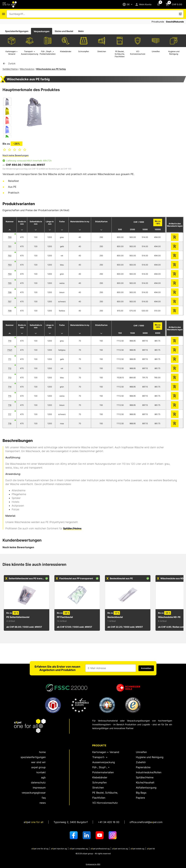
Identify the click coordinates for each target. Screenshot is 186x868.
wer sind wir (38, 762)
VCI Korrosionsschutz (105, 803)
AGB (43, 777)
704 (10, 274)
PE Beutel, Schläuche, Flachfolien (105, 795)
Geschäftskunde (175, 22)
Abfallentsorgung (146, 788)
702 (10, 256)
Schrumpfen (99, 782)
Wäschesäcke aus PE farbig (51, 69)
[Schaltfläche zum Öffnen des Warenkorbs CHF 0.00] (174, 4)
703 (10, 265)
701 (10, 246)
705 (10, 283)
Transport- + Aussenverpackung (104, 760)
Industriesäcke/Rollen (149, 772)
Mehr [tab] (81, 31)
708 (10, 311)
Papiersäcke (143, 767)
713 (10, 378)
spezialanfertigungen (33, 757)
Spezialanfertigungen (17, 31)
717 (10, 414)
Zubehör (141, 762)
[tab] (17, 31)
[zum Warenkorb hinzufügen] (175, 237)
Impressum (39, 788)
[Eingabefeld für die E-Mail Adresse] (111, 668)
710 (10, 341)
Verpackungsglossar (34, 793)
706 (10, 292)
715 (10, 396)
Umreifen (141, 752)
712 (10, 368)
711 (10, 359)
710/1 (10, 350)
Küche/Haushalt (145, 782)
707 (10, 302)
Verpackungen (42, 31)
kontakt (41, 772)
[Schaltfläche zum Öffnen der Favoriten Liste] (159, 4)
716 (10, 405)
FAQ (44, 798)
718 (10, 423)
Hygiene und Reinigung (150, 757)
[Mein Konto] (144, 4)
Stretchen (98, 788)
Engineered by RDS (93, 864)
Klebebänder (100, 777)
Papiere (140, 798)
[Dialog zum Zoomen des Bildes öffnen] (35, 113)
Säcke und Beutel (64, 31)
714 (10, 387)
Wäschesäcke (27, 69)
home (42, 752)
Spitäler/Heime (10, 69)
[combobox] (93, 14)
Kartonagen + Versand (106, 752)
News (43, 803)
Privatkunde (158, 22)
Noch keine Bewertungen (16, 155)
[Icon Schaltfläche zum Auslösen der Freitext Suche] (180, 14)
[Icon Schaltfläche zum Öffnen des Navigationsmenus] (3, 14)
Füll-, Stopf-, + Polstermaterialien (103, 770)
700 (10, 237)
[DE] (129, 4)
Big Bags (141, 793)
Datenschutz (38, 782)
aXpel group (38, 767)
